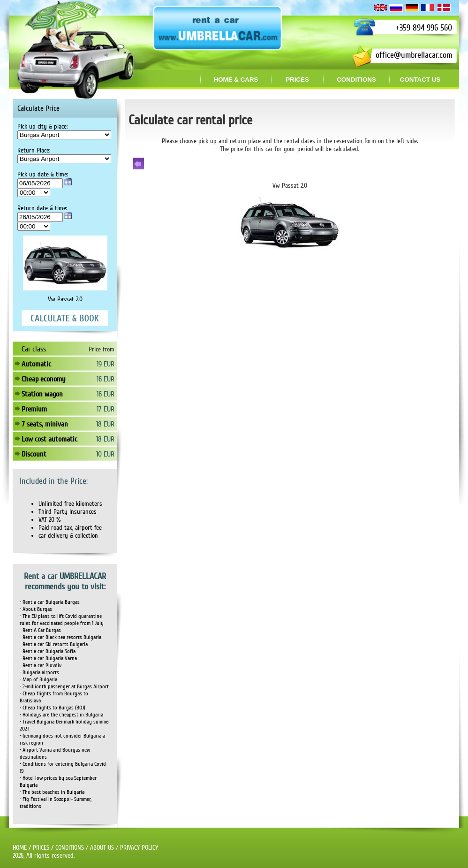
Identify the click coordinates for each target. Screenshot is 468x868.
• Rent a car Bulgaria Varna (48, 659)
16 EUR (106, 379)
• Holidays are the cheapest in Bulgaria (61, 715)
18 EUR (105, 424)
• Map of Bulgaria (38, 680)
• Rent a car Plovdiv (41, 666)
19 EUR (106, 364)
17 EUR (106, 409)
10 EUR (105, 454)
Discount (34, 454)
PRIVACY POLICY (139, 848)
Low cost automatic (49, 439)
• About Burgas (36, 609)
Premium (34, 409)
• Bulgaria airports (39, 673)
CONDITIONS (70, 848)
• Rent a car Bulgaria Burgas (50, 602)
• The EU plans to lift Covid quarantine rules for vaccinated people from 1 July (62, 620)
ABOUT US (102, 848)
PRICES (41, 848)
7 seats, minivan (45, 424)
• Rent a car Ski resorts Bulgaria (54, 644)
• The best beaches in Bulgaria (52, 792)
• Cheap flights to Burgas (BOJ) (53, 708)
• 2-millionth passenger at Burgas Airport (64, 687)
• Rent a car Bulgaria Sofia (48, 651)
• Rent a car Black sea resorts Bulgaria (60, 637)
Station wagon (42, 394)
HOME (20, 848)
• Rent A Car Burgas (40, 630)
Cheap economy (44, 379)
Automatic (36, 364)
